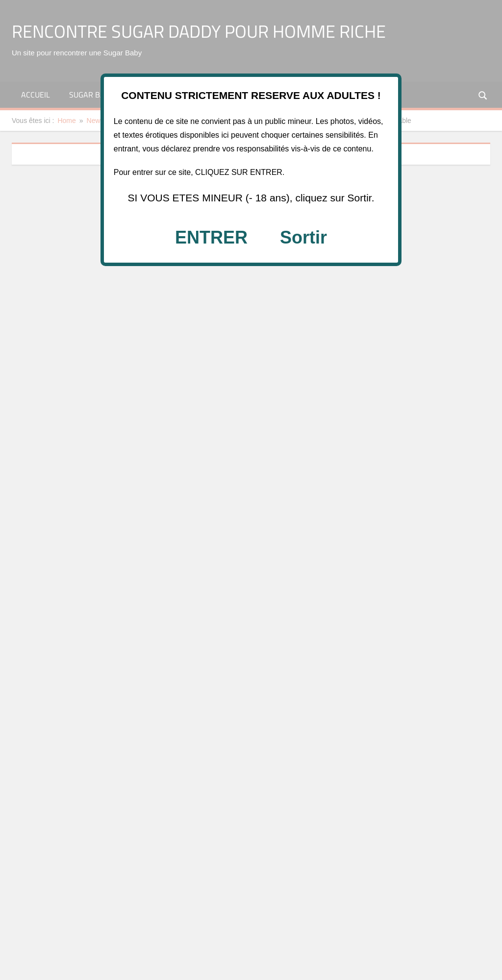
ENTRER (211, 237)
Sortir (303, 237)
